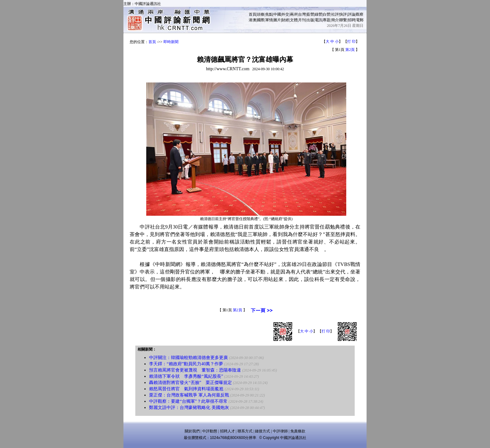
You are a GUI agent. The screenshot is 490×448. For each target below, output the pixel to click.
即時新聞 (171, 42)
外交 (285, 14)
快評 (343, 14)
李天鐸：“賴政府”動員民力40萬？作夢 (186, 364)
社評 (335, 14)
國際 (261, 20)
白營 (327, 14)
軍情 (269, 20)
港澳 (252, 20)
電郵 (360, 20)
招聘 (352, 20)
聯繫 (343, 20)
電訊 (318, 20)
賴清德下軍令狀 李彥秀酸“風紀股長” (186, 376)
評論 (352, 14)
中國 (277, 14)
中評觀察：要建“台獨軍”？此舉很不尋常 (188, 401)
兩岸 (294, 14)
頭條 (261, 14)
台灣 (302, 14)
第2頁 (350, 50)
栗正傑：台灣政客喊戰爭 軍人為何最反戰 (189, 395)
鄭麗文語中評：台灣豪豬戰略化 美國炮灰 (189, 408)
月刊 (302, 20)
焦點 (269, 14)
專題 (327, 20)
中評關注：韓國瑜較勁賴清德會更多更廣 (188, 358)
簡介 (335, 20)
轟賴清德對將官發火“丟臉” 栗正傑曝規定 (190, 383)
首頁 (252, 14)
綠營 (318, 14)
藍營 (310, 14)
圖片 (277, 20)
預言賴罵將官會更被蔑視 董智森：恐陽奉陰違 (195, 370)
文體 (294, 20)
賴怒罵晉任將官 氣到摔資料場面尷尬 (186, 389)
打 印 (351, 42)
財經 (285, 20)
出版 (310, 20)
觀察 (360, 14)
